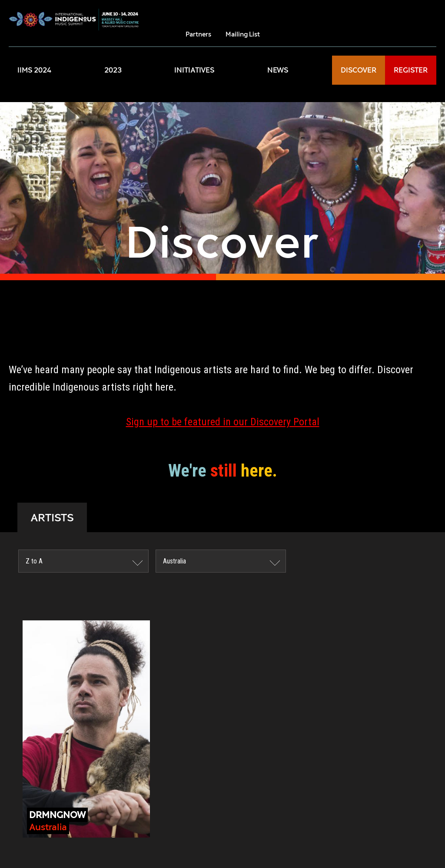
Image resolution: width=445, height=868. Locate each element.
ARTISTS (52, 517)
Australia (174, 561)
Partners (198, 34)
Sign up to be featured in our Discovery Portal (223, 422)
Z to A (34, 561)
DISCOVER (359, 70)
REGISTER (411, 70)
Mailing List (243, 34)
